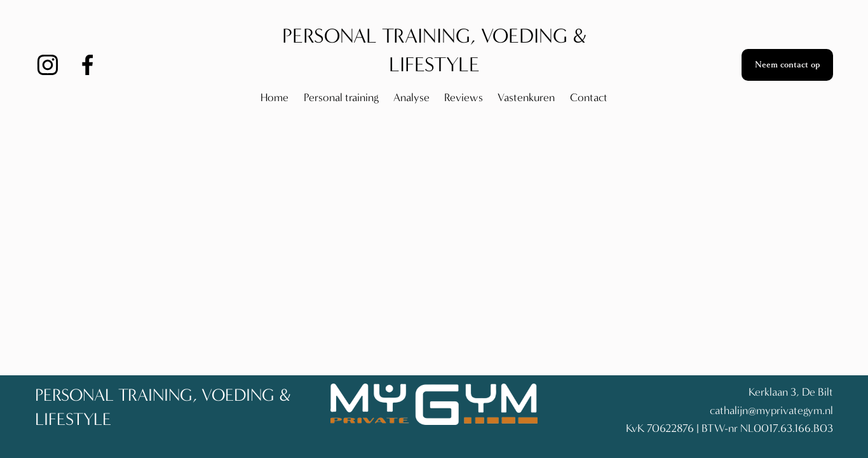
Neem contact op (788, 65)
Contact (589, 98)
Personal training (341, 98)
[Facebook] (88, 65)
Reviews (464, 98)
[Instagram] (48, 65)
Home (275, 98)
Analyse (411, 98)
